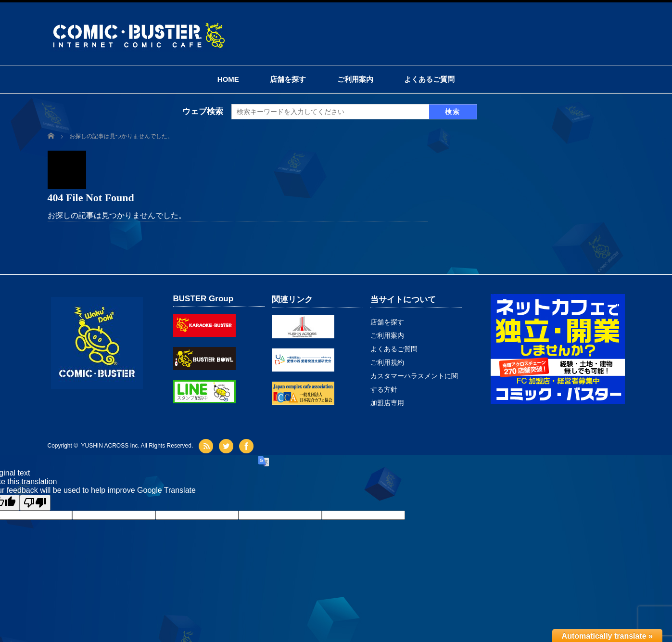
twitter (227, 446)
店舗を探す (288, 79)
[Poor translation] (35, 503)
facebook (247, 446)
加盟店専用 (387, 403)
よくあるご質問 (429, 79)
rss (207, 446)
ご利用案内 (355, 79)
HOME (228, 79)
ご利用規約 (387, 362)
